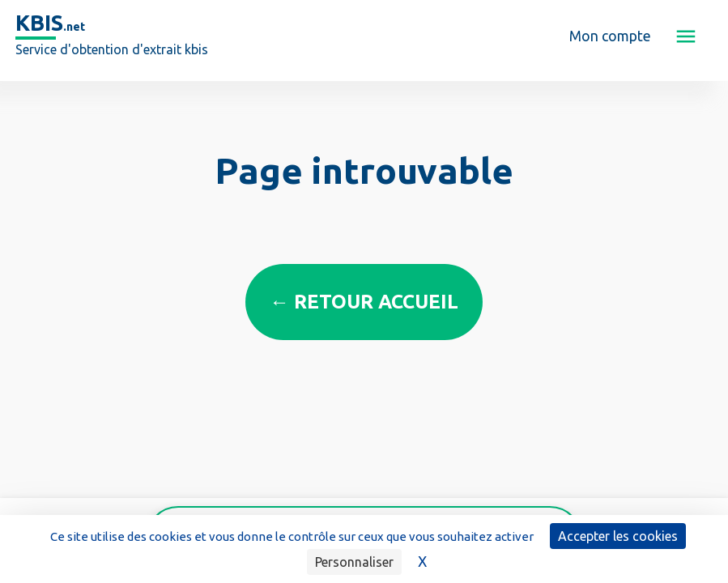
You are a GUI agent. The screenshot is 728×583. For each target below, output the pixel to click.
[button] (686, 36)
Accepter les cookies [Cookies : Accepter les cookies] (618, 536)
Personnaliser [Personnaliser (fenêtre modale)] (354, 562)
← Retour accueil (364, 302)
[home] (112, 36)
